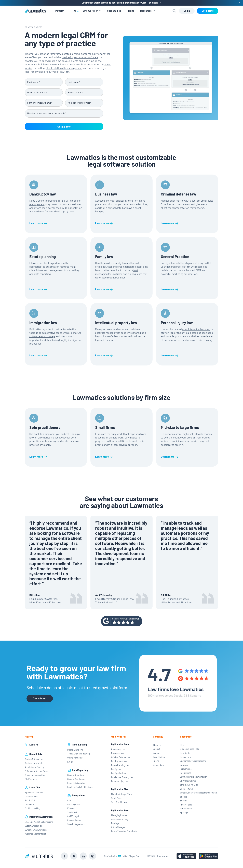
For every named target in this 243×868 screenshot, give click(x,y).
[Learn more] (38, 223)
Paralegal (115, 823)
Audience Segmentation (36, 834)
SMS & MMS (30, 800)
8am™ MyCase (73, 804)
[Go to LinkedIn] (83, 856)
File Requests (31, 779)
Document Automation (35, 775)
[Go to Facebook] (64, 856)
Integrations (186, 773)
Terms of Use (186, 809)
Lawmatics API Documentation (194, 777)
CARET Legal (73, 816)
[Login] (187, 11)
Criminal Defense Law (121, 757)
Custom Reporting (76, 775)
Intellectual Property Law (122, 777)
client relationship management (64, 68)
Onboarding (158, 765)
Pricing (131, 11)
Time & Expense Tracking (79, 754)
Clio (69, 800)
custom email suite (202, 200)
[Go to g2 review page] (122, 621)
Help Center (185, 753)
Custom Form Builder (34, 763)
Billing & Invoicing (75, 750)
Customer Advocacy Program (193, 761)
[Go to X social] (74, 856)
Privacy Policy (186, 805)
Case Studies (114, 11)
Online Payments (75, 758)
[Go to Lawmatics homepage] (39, 856)
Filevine (71, 808)
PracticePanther (75, 820)
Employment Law (119, 761)
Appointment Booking (35, 767)
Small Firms (116, 798)
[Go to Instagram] (93, 856)
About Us (157, 745)
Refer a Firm (185, 757)
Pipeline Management (34, 792)
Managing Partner (119, 815)
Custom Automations (34, 759)
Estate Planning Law (120, 765)
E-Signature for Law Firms (36, 771)
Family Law (116, 769)
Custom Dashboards (76, 779)
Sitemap (184, 797)
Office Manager (118, 827)
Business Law (117, 753)
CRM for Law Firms (188, 781)
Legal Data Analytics (76, 783)
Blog (182, 745)
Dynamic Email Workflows (36, 830)
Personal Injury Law (120, 781)
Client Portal (30, 804)
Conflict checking (32, 808)
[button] (62, 11)
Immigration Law (119, 773)
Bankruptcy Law (118, 749)
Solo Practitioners (119, 802)
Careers (157, 753)
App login (184, 813)
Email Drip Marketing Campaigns (39, 822)
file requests (135, 274)
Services (184, 765)
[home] (35, 11)
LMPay (70, 762)
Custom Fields (31, 797)
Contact (157, 749)
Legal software (187, 789)
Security (184, 801)
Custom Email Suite (33, 826)
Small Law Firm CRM (189, 785)
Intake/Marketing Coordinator (124, 831)
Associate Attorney (120, 819)
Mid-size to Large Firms (122, 794)
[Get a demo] (208, 11)
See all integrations (76, 824)
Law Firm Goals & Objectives (80, 787)
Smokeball (72, 812)
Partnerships (186, 769)
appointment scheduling (196, 329)
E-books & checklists (189, 749)
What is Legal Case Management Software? (199, 793)
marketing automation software (80, 57)
